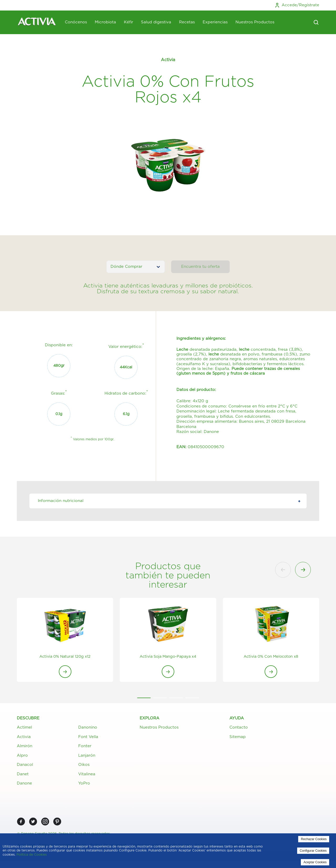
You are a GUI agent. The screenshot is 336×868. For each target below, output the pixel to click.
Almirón (25, 747)
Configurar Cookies (313, 851)
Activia (24, 738)
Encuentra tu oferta (200, 267)
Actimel (24, 728)
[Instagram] (45, 823)
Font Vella (88, 738)
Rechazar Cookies (314, 839)
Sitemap (238, 738)
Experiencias (215, 22)
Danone (24, 784)
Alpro (22, 756)
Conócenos (76, 22)
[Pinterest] (57, 823)
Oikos (84, 766)
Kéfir (128, 22)
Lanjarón (87, 756)
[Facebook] (21, 823)
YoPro (84, 784)
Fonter (85, 747)
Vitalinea (87, 775)
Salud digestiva (156, 22)
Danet (23, 775)
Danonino (88, 728)
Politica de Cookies (32, 855)
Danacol (25, 766)
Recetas (187, 22)
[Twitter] (33, 823)
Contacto (239, 728)
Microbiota (105, 22)
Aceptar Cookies (315, 862)
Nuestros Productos (255, 22)
